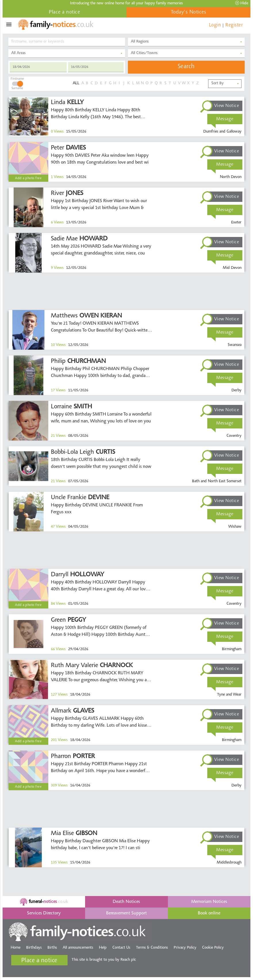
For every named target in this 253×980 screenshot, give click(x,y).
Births (52, 948)
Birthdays (34, 948)
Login (215, 25)
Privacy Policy (185, 948)
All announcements (78, 948)
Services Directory (44, 913)
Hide (242, 3)
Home (16, 948)
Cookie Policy (213, 948)
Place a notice (64, 12)
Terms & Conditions (152, 948)
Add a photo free (28, 178)
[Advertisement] (126, 291)
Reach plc (128, 960)
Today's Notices (189, 12)
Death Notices (126, 902)
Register (234, 25)
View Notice (227, 106)
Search (186, 67)
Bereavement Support (126, 913)
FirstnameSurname (17, 83)
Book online (209, 913)
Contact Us (121, 948)
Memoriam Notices (209, 902)
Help (103, 948)
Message (225, 119)
